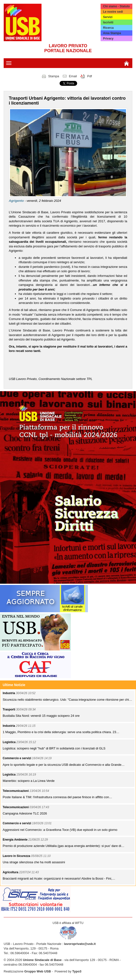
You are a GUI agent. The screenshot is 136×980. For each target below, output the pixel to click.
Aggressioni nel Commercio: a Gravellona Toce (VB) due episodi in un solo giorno (60, 830)
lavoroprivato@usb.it (80, 944)
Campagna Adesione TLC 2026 (25, 813)
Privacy (108, 39)
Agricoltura (11, 872)
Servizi (108, 17)
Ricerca (108, 28)
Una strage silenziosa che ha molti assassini (34, 862)
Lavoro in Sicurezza (17, 856)
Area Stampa (112, 33)
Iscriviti (108, 22)
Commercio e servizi (17, 758)
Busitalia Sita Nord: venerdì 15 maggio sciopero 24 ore (41, 716)
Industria (9, 693)
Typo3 (77, 971)
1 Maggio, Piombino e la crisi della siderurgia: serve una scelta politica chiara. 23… (61, 732)
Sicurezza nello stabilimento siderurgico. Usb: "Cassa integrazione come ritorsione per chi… (67, 700)
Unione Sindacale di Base (42, 960)
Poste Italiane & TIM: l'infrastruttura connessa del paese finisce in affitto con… (58, 797)
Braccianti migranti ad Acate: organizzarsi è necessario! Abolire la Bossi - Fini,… (59, 878)
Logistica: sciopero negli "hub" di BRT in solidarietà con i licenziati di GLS (54, 748)
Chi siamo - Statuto (116, 6)
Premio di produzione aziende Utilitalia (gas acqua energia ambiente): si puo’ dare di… (63, 846)
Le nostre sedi (113, 12)
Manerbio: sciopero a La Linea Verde (29, 781)
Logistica (10, 742)
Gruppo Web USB (38, 971)
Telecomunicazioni (16, 791)
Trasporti (9, 709)
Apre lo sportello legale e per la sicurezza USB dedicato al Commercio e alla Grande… (64, 765)
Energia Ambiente (16, 840)
